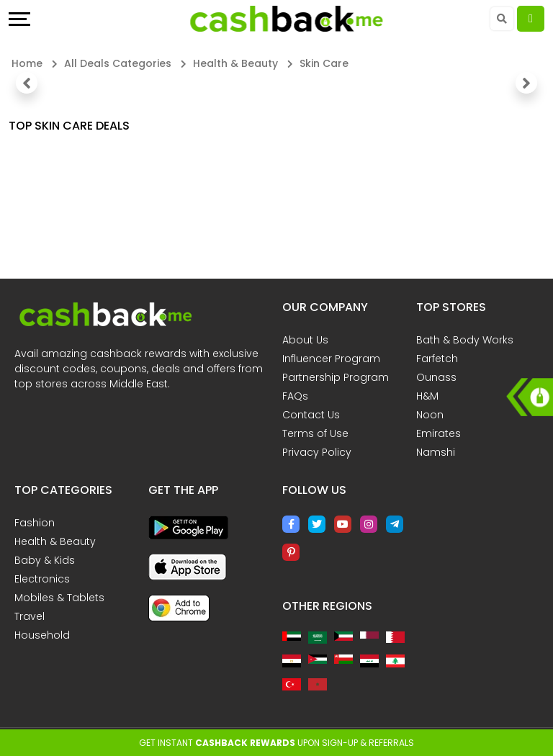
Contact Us (311, 415)
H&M (427, 396)
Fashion (35, 523)
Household (42, 635)
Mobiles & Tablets (59, 598)
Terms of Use (315, 433)
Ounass (436, 377)
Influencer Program (331, 359)
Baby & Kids (45, 560)
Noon (430, 415)
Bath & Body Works (465, 340)
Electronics (42, 579)
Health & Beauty (55, 541)
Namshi (436, 452)
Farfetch (437, 359)
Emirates (439, 433)
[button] (27, 83)
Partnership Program (336, 377)
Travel (30, 616)
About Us (305, 340)
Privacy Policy (317, 452)
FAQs (295, 396)
